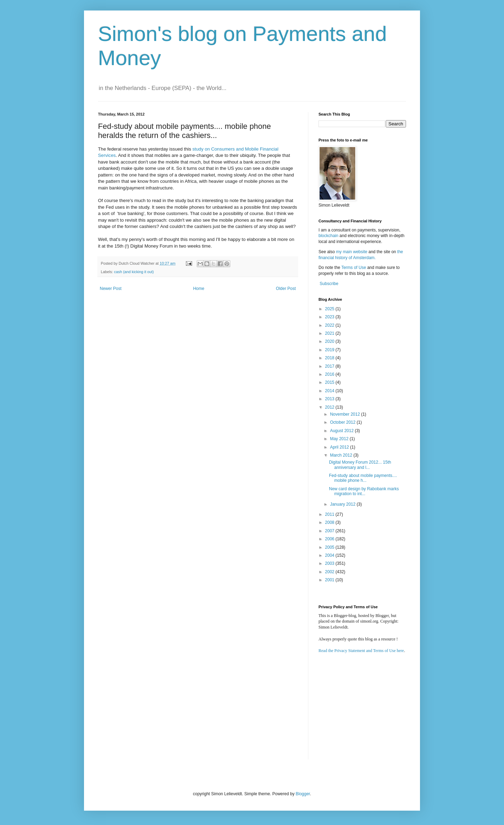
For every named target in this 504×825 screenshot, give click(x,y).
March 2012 (342, 455)
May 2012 (340, 439)
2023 (330, 317)
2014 (330, 391)
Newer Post (111, 289)
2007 (330, 531)
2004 (330, 555)
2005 (330, 547)
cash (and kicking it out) (134, 272)
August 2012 (342, 431)
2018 (330, 358)
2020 (330, 341)
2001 (330, 580)
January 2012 (343, 504)
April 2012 (340, 447)
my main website (352, 252)
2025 (330, 309)
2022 (330, 325)
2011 (330, 514)
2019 (330, 350)
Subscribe (329, 284)
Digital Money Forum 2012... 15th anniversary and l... (360, 465)
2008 (330, 522)
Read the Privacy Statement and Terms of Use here (361, 651)
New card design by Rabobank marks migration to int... (364, 491)
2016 (330, 374)
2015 (330, 382)
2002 (330, 572)
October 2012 (343, 422)
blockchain (329, 236)
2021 (330, 333)
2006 (330, 539)
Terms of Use (354, 268)
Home (199, 289)
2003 (330, 563)
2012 (330, 407)
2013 (330, 399)
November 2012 (346, 414)
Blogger (303, 794)
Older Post (286, 289)
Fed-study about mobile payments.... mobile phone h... (363, 478)
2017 (330, 366)
